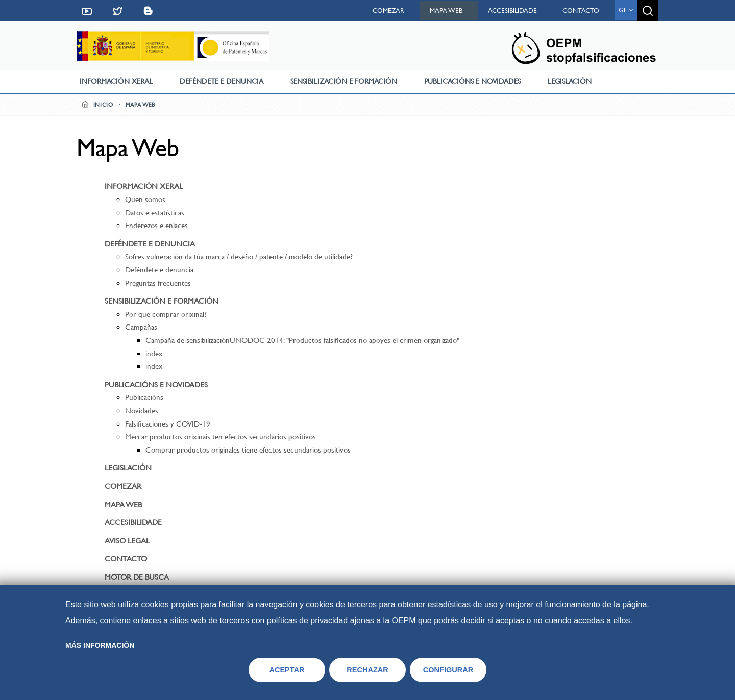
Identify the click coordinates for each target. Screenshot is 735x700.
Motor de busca (137, 577)
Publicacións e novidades (472, 81)
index (154, 354)
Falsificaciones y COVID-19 (168, 424)
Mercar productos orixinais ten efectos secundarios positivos (220, 437)
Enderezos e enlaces (156, 226)
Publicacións (144, 397)
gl (626, 10)
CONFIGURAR (448, 670)
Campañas (141, 327)
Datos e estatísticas (155, 213)
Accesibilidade (512, 10)
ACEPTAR (287, 670)
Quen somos (145, 199)
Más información (100, 645)
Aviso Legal (127, 541)
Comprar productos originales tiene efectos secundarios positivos (248, 450)
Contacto (581, 10)
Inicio (97, 105)
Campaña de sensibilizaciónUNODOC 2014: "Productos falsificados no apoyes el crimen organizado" (302, 340)
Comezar (388, 10)
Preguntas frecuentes (158, 283)
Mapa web (446, 10)
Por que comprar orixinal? (166, 314)
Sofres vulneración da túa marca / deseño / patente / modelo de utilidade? (239, 257)
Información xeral (116, 81)
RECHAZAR (367, 670)
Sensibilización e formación (344, 81)
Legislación (570, 81)
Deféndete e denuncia (222, 81)
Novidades (142, 411)
